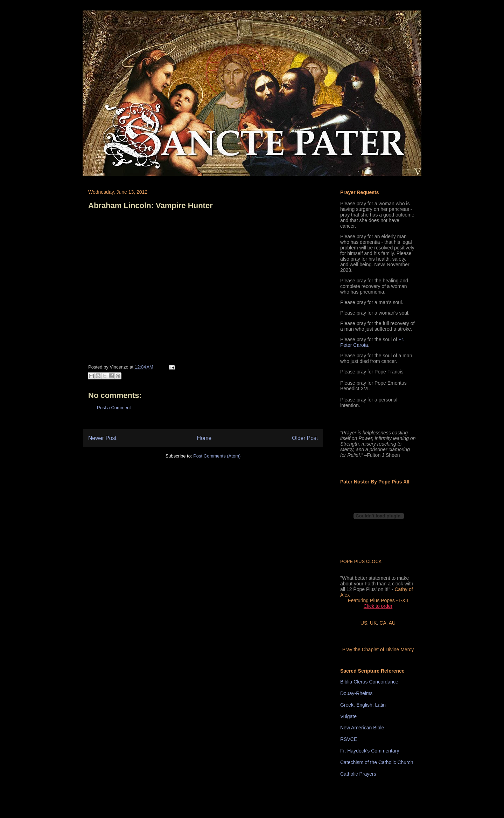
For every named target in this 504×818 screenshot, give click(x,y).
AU (392, 623)
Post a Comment (114, 408)
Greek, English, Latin (363, 705)
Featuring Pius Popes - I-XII (378, 600)
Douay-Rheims (356, 693)
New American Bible (362, 728)
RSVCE (349, 739)
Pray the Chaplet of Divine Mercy (378, 649)
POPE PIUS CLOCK (361, 561)
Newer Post (102, 438)
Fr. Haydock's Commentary (370, 751)
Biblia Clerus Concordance (369, 682)
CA (383, 623)
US (364, 623)
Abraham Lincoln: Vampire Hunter (150, 205)
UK (373, 623)
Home (204, 438)
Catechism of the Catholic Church (377, 762)
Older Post (305, 438)
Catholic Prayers (358, 774)
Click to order (378, 606)
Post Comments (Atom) (217, 456)
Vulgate (348, 716)
